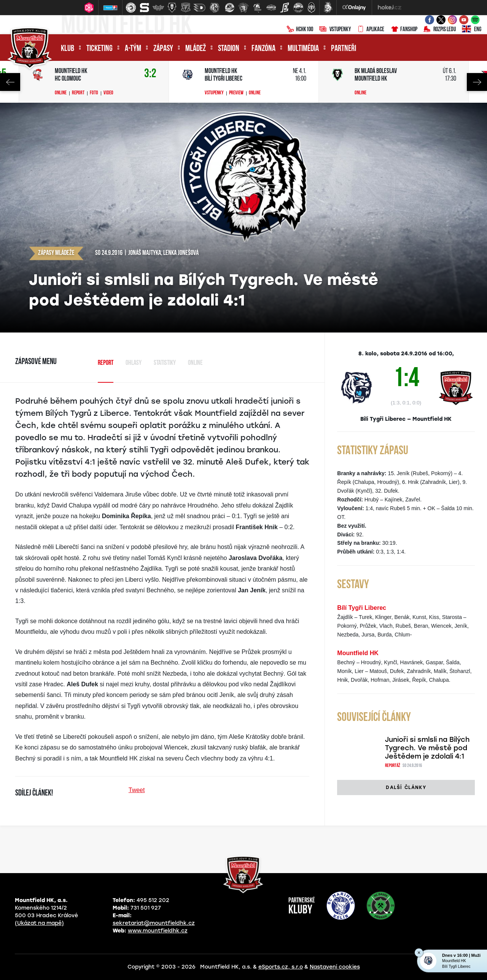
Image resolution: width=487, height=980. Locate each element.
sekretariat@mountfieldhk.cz (154, 923)
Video (108, 93)
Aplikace (371, 30)
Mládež (196, 49)
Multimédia (303, 49)
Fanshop (404, 30)
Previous (10, 82)
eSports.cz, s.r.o (281, 967)
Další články (406, 787)
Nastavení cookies (335, 967)
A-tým (133, 49)
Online (61, 93)
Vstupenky (335, 30)
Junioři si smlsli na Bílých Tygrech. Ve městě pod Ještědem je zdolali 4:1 (427, 748)
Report (78, 93)
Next (477, 82)
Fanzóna (263, 49)
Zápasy (163, 49)
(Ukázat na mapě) (39, 923)
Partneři (344, 49)
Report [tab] (106, 363)
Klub (68, 49)
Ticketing (99, 49)
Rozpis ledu (440, 30)
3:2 (150, 74)
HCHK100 (300, 30)
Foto (94, 93)
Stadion (229, 49)
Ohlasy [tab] (134, 363)
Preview (236, 93)
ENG (472, 30)
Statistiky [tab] (165, 363)
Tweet (137, 790)
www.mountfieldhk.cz (158, 931)
